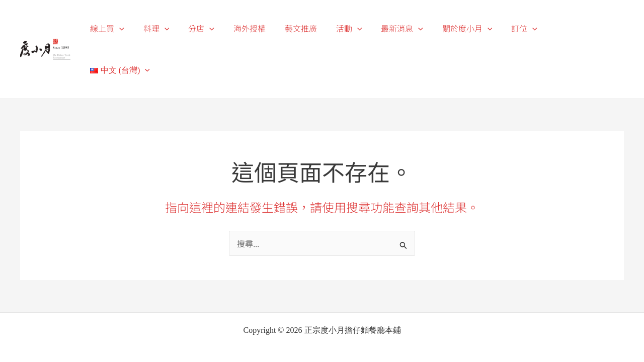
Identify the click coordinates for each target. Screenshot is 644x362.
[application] (146, 29)
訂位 (527, 28)
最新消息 (411, 28)
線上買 (134, 28)
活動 (361, 28)
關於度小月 (473, 28)
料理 (180, 28)
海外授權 (267, 28)
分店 (222, 28)
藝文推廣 (315, 28)
